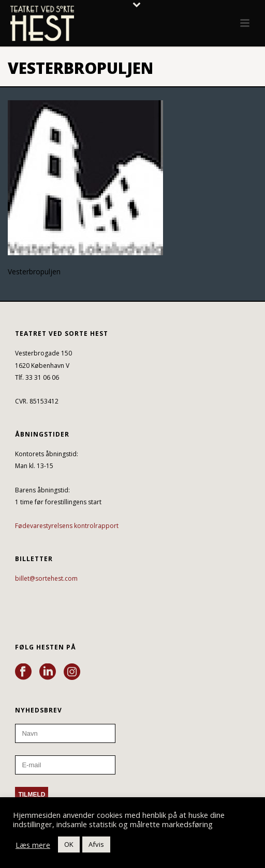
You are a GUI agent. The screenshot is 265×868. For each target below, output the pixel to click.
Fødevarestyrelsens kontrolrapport (67, 526)
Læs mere (33, 845)
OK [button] (69, 844)
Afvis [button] (96, 844)
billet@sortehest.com (46, 578)
